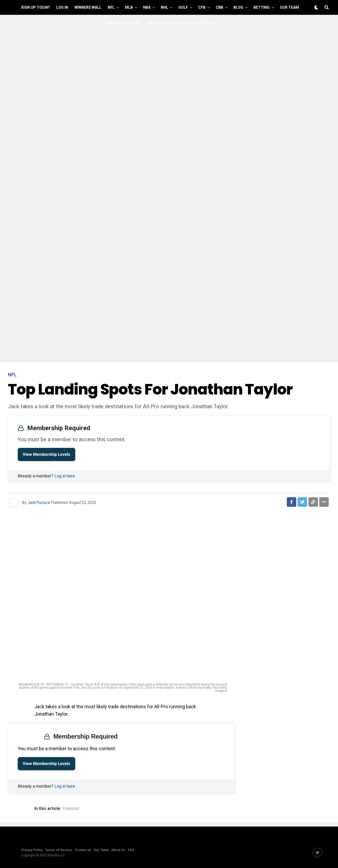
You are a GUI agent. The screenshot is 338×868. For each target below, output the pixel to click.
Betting (262, 7)
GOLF (183, 7)
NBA (147, 7)
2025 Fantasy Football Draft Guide (182, 23)
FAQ (131, 850)
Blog (238, 7)
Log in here (65, 476)
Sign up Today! (36, 7)
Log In (62, 7)
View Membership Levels (46, 454)
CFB (202, 7)
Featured (71, 809)
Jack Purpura (39, 503)
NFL (111, 7)
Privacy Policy (32, 850)
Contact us (83, 850)
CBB (219, 7)
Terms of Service (59, 850)
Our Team (289, 7)
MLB (129, 7)
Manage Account (123, 23)
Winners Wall (88, 7)
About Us (118, 850)
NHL (165, 7)
